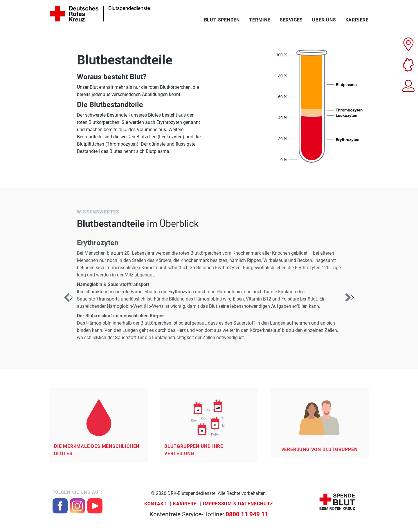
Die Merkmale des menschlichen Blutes (97, 450)
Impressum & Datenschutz (238, 504)
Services (291, 20)
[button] (350, 297)
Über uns (324, 20)
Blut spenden (222, 20)
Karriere (357, 20)
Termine (260, 20)
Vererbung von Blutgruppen (319, 449)
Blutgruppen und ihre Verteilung (194, 450)
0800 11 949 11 (247, 514)
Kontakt (156, 504)
